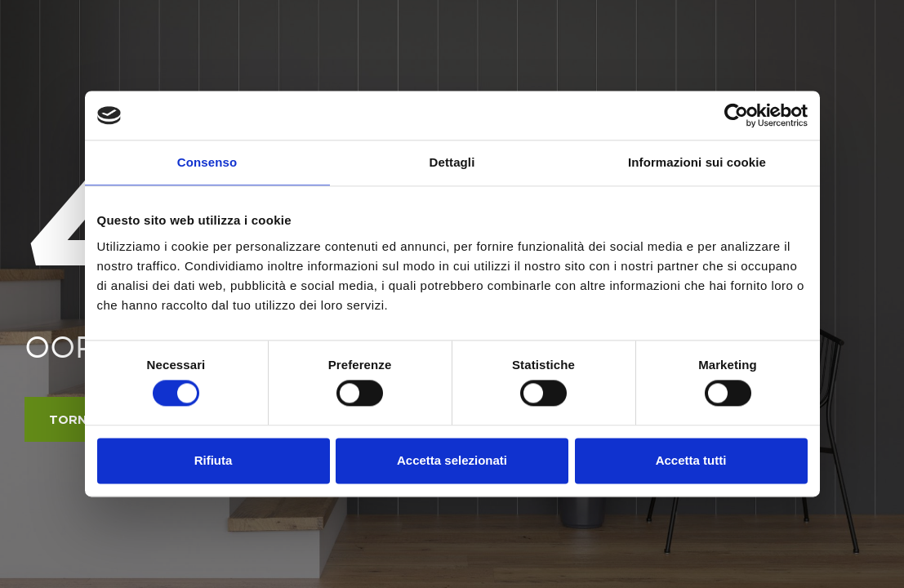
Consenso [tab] (207, 162)
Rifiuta (214, 460)
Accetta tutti (691, 460)
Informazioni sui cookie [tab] (697, 162)
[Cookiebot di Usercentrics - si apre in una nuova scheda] (736, 115)
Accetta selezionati (452, 460)
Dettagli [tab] (452, 162)
